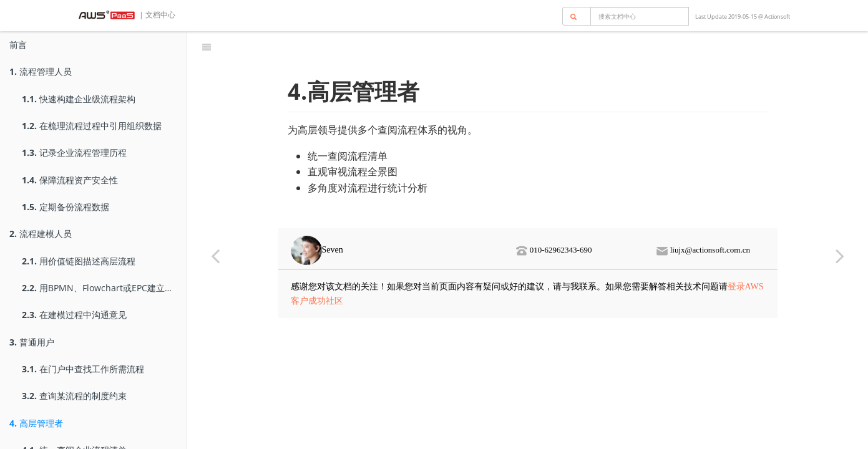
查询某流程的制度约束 (74, 396)
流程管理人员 (41, 71)
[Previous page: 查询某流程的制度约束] (215, 256)
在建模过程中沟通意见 (74, 315)
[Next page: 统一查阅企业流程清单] (840, 256)
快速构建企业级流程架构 (79, 99)
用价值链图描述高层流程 (79, 261)
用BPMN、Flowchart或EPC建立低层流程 (104, 288)
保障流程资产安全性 (70, 180)
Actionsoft (777, 17)
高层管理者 (36, 423)
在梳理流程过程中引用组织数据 (92, 126)
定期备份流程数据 (66, 207)
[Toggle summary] (207, 47)
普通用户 (32, 342)
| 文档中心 (156, 15)
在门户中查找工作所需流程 (83, 369)
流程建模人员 (41, 234)
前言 (18, 45)
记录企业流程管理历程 (74, 152)
